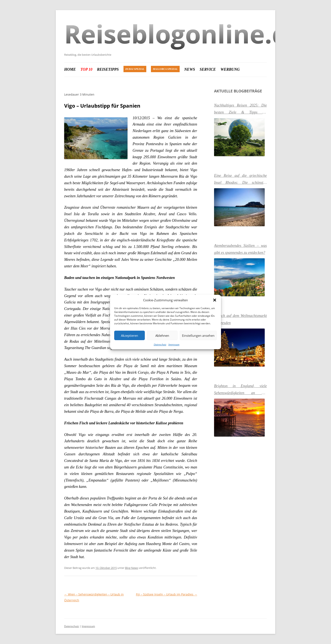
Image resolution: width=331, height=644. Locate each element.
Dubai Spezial (135, 69)
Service (208, 69)
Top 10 (86, 69)
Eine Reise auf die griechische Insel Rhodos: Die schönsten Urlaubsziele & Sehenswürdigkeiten (240, 180)
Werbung (230, 69)
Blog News (132, 568)
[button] (215, 300)
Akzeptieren (130, 336)
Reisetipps (108, 69)
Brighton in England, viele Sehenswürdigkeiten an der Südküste (240, 390)
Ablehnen (162, 336)
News (190, 69)
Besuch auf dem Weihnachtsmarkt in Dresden (240, 319)
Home (70, 69)
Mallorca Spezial (165, 69)
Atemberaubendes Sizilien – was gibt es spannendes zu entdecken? (240, 249)
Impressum (174, 345)
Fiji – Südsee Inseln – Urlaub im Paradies (167, 594)
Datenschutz (160, 345)
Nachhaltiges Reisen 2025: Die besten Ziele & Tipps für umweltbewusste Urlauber (240, 110)
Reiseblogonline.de (184, 34)
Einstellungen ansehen (198, 336)
